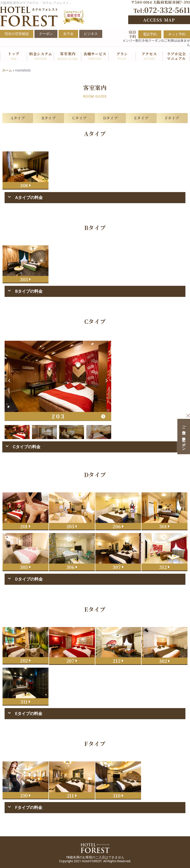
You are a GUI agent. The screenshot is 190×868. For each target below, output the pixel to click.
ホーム (7, 70)
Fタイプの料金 (29, 807)
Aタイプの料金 (29, 197)
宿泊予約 (132, 34)
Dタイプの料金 (29, 579)
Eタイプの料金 (29, 713)
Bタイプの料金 (29, 291)
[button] (95, 198)
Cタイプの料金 (27, 447)
